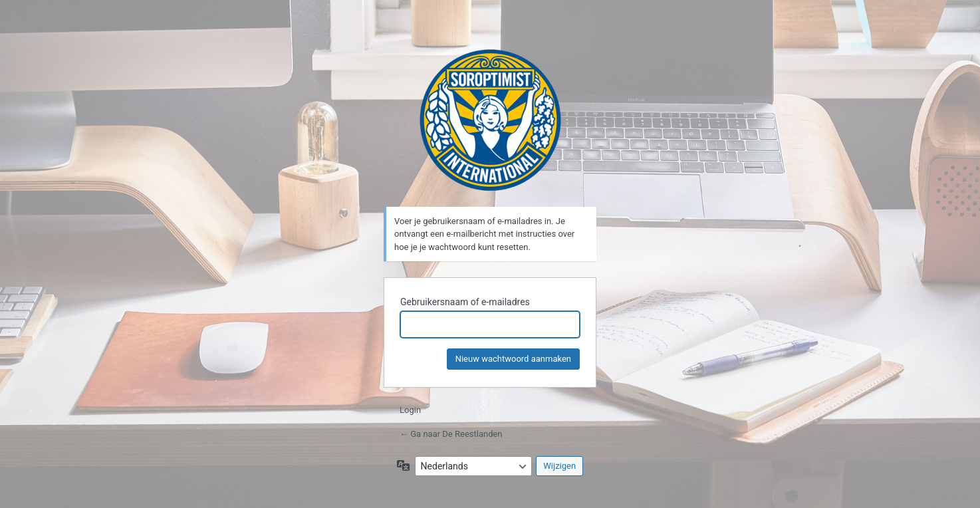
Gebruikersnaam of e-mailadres (465, 302)
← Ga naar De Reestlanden (451, 434)
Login (410, 410)
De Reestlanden (490, 120)
